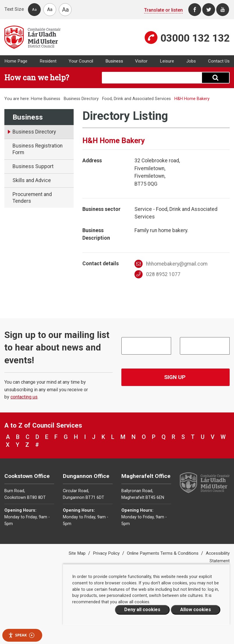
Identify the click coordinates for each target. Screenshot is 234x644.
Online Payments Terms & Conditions (163, 553)
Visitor (141, 61)
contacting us (24, 397)
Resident (48, 61)
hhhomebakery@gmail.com (171, 264)
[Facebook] (195, 10)
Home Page (16, 61)
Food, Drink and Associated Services (136, 99)
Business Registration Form (38, 149)
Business (114, 61)
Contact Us (219, 61)
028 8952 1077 (158, 274)
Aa (34, 9)
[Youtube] (223, 10)
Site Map (78, 553)
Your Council (81, 61)
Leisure (167, 61)
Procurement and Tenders (32, 198)
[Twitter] (209, 10)
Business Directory (81, 99)
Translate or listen (163, 10)
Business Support (33, 166)
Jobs (191, 61)
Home (37, 99)
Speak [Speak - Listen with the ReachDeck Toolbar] (21, 635)
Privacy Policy (107, 553)
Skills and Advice (32, 180)
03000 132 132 (195, 38)
